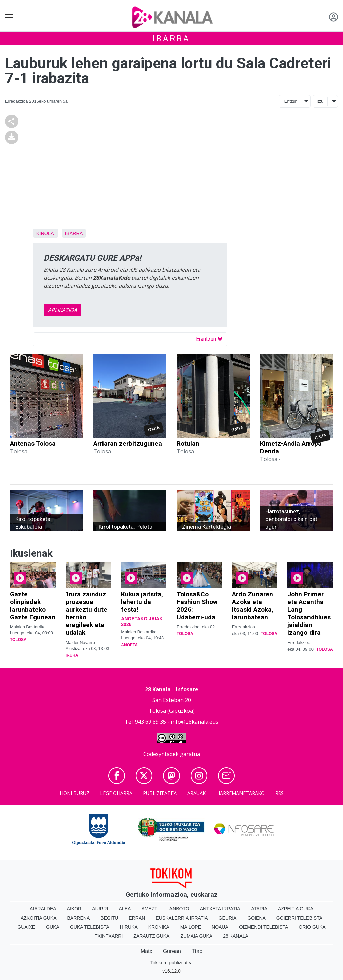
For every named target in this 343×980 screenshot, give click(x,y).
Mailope (191, 927)
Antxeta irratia (220, 909)
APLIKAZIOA (62, 310)
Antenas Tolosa (33, 443)
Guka (53, 927)
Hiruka (129, 927)
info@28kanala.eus (195, 722)
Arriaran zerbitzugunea (128, 443)
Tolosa (18, 640)
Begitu (109, 918)
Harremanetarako (241, 793)
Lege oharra (116, 793)
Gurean (172, 951)
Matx (147, 951)
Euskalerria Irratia (182, 918)
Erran (137, 918)
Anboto (179, 909)
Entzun (291, 101)
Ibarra (171, 39)
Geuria (228, 918)
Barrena (79, 918)
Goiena (256, 918)
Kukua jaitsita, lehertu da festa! (142, 602)
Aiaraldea (43, 909)
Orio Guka (312, 927)
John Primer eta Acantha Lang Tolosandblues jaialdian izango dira (309, 613)
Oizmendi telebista (264, 927)
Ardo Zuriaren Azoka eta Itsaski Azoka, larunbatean (253, 606)
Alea (125, 909)
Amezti (150, 909)
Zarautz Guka (151, 936)
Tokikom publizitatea (171, 963)
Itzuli (321, 101)
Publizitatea (160, 793)
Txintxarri (109, 936)
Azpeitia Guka (296, 909)
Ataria (259, 909)
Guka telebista (90, 927)
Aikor (74, 909)
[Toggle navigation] (9, 18)
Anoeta (129, 645)
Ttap (197, 951)
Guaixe (26, 927)
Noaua (220, 927)
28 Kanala (236, 936)
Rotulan (188, 443)
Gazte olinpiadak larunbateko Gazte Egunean (33, 606)
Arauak (196, 793)
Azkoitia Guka (39, 918)
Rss (280, 793)
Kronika (159, 927)
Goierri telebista (299, 918)
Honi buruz (75, 793)
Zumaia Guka (196, 936)
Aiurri (100, 909)
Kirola (45, 233)
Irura (72, 655)
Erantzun (209, 339)
